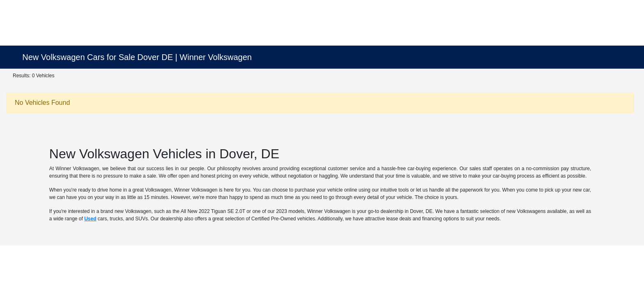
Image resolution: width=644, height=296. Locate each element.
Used (90, 219)
